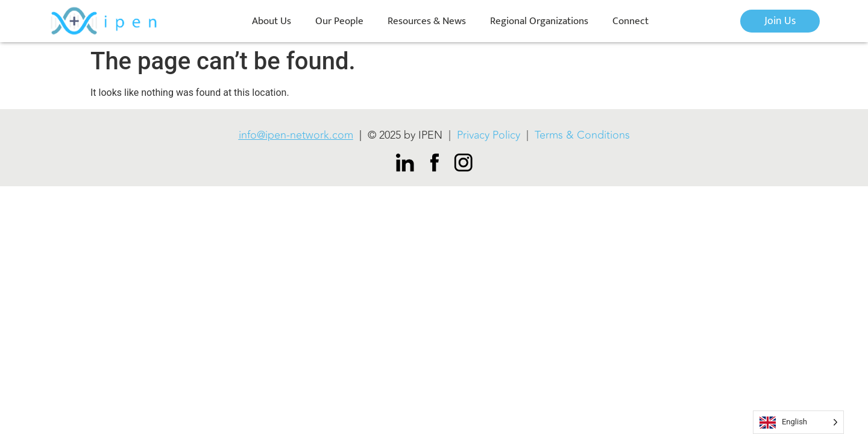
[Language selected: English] (798, 422)
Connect (631, 21)
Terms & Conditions (582, 135)
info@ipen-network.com (296, 135)
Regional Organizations (539, 21)
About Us (272, 21)
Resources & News (427, 21)
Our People (339, 21)
